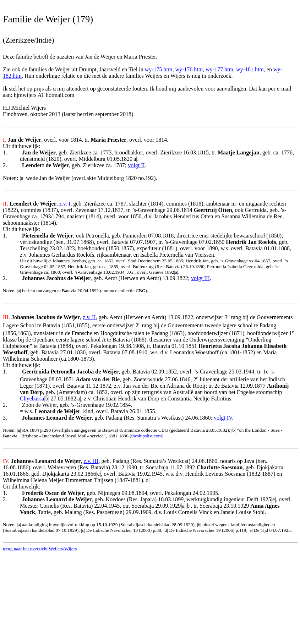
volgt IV (223, 418)
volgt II (136, 165)
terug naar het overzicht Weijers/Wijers (40, 549)
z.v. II (89, 317)
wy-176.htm (189, 69)
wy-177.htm (219, 69)
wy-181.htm (250, 69)
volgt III (200, 278)
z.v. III (91, 461)
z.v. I (65, 204)
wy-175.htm (159, 69)
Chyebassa (32, 399)
